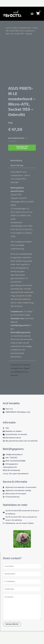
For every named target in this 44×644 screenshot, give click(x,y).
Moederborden (25, 28)
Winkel (15, 28)
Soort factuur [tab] (17, 188)
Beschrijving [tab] (16, 183)
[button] (32, 14)
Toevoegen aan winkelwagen (22, 170)
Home (8, 28)
